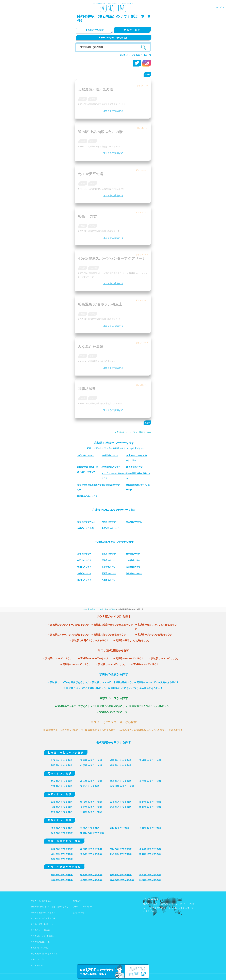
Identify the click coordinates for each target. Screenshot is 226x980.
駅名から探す (132, 30)
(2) (87, 528)
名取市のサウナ (110, 567)
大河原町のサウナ (135, 567)
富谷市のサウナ (85, 554)
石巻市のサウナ (110, 560)
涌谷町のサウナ (85, 580)
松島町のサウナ (110, 554)
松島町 (93, 226)
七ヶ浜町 (93, 268)
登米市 (93, 356)
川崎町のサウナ (85, 573)
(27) (88, 522)
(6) (136, 522)
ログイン (220, 7)
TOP (84, 609)
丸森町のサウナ (85, 567)
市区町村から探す (95, 30)
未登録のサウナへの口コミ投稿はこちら (133, 432)
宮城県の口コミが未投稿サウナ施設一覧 (135, 55)
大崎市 (93, 398)
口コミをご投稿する (113, 111)
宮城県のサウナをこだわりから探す (114, 37)
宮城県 (83, 99)
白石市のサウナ (85, 560)
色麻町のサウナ (110, 580)
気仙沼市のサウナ (135, 573)
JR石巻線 (112, 609)
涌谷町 (93, 183)
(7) (111, 522)
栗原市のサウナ (110, 573)
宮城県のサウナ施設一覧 (97, 609)
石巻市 (93, 99)
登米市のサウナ (134, 554)
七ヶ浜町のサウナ (135, 560)
